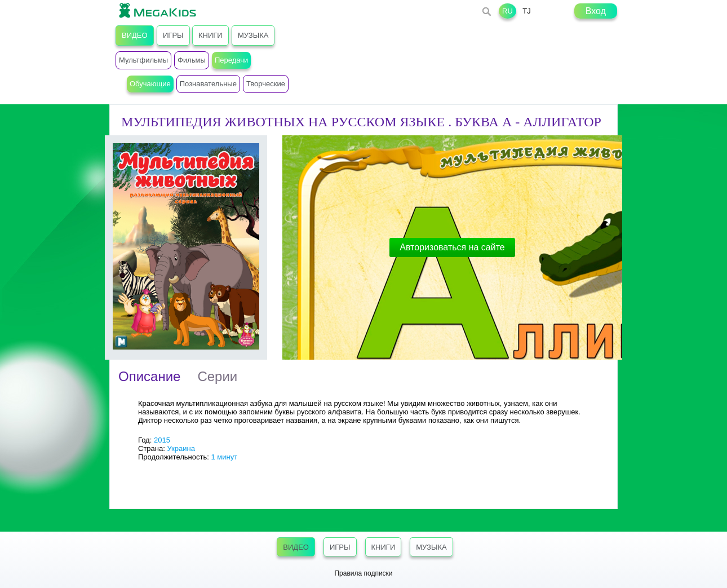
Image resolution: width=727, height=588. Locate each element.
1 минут (224, 457)
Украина (181, 448)
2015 (162, 440)
